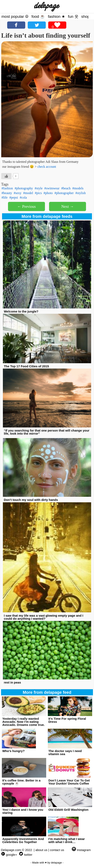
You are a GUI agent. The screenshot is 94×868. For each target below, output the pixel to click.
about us (41, 850)
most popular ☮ (15, 16)
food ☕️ (38, 16)
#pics (38, 193)
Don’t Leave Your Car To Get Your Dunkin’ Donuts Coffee (69, 782)
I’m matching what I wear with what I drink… (67, 840)
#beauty (7, 193)
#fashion (7, 188)
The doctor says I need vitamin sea (65, 752)
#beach (66, 188)
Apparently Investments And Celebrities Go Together (23, 840)
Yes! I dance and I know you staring (23, 811)
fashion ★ (56, 16)
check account (47, 167)
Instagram (84, 850)
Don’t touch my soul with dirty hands (31, 500)
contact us (57, 850)
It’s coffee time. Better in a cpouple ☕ (21, 782)
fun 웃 (73, 16)
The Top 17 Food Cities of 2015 (26, 366)
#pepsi (14, 197)
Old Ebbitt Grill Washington (68, 810)
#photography (24, 188)
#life (5, 197)
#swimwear (52, 188)
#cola (23, 197)
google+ (11, 855)
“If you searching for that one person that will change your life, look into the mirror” (47, 432)
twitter (28, 855)
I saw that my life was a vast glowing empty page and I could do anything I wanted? (44, 617)
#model (28, 193)
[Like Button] (6, 176)
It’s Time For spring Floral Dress (67, 720)
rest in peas (12, 682)
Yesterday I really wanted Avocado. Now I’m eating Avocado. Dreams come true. (23, 722)
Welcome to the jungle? (21, 311)
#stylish (81, 193)
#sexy (18, 193)
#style (39, 188)
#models (78, 188)
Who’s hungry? (13, 751)
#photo (48, 193)
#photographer (64, 193)
